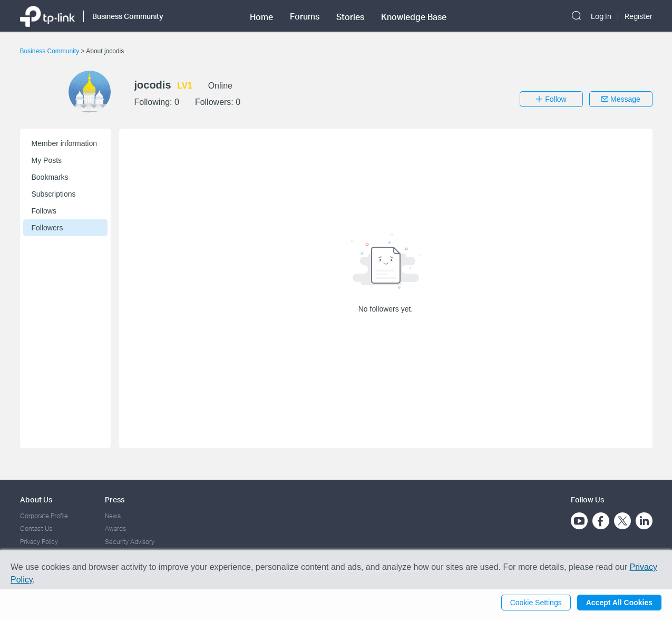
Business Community (51, 51)
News (113, 516)
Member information (65, 143)
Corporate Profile (44, 516)
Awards (115, 528)
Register (639, 16)
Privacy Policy (39, 542)
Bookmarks (50, 177)
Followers (47, 228)
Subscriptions (54, 194)
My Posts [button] (47, 160)
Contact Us (36, 528)
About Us (36, 499)
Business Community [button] (128, 16)
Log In (601, 16)
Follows (44, 211)
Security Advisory (130, 542)
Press (115, 499)
